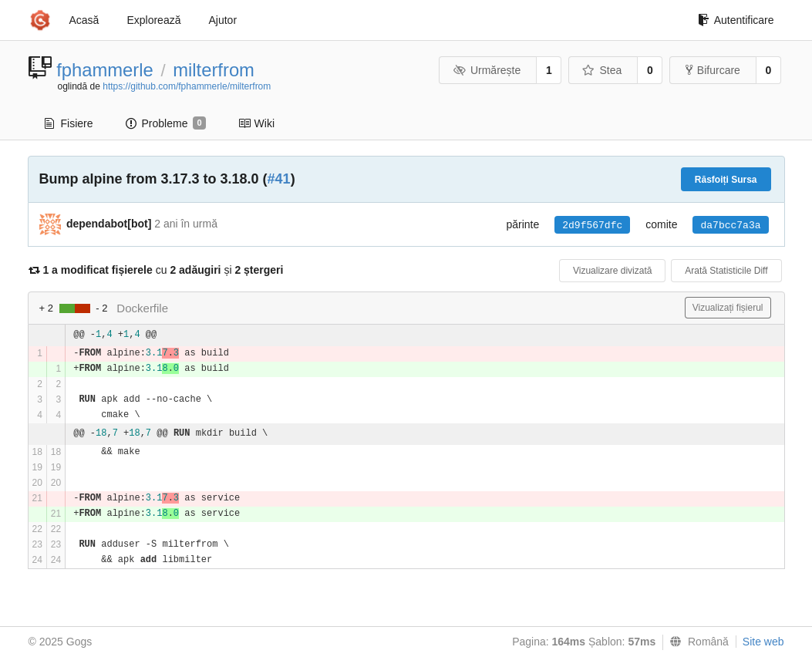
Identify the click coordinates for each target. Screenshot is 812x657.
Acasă (84, 20)
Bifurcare (713, 70)
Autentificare (736, 20)
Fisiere (69, 123)
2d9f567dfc (592, 226)
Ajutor (222, 20)
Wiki (256, 123)
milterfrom (214, 70)
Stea (602, 70)
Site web (763, 642)
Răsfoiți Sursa (726, 180)
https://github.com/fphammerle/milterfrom (187, 86)
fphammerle (105, 70)
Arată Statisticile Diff (726, 271)
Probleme (166, 123)
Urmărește (487, 70)
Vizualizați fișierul (728, 308)
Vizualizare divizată (613, 271)
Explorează (153, 20)
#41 (279, 179)
